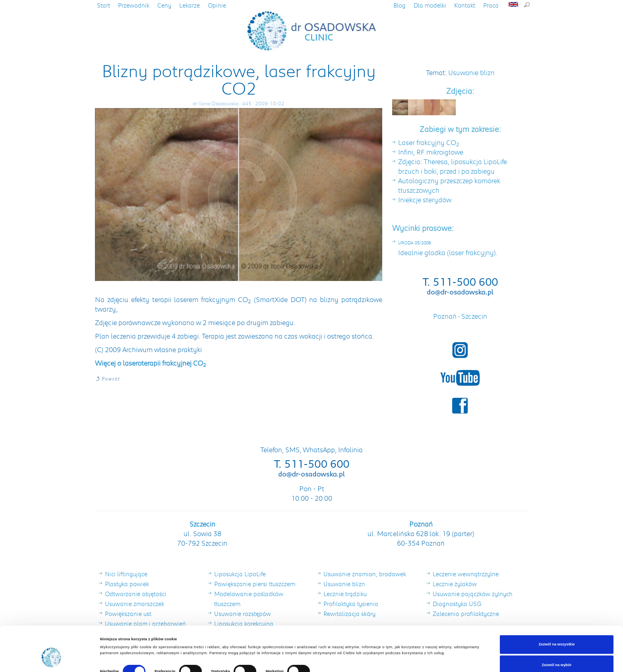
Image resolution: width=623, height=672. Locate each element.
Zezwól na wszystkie (556, 612)
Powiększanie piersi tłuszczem (255, 584)
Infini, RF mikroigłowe (431, 152)
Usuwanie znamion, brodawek (365, 574)
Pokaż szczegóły (334, 642)
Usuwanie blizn (471, 72)
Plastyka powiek (127, 584)
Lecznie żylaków (455, 584)
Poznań (446, 316)
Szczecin (474, 316)
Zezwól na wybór (557, 633)
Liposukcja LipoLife (240, 574)
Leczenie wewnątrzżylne (466, 574)
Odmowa (557, 653)
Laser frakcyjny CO (429, 142)
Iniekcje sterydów (425, 199)
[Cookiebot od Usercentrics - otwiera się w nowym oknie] (51, 659)
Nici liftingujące (126, 574)
